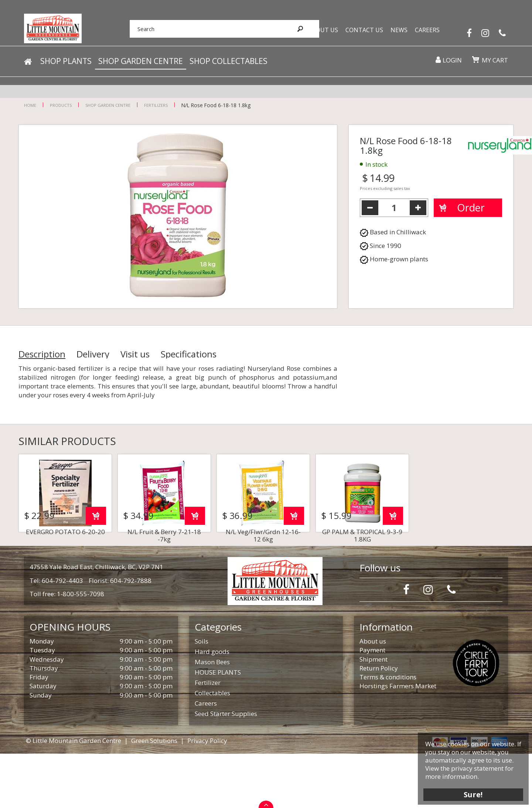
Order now (96, 570)
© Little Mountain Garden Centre (74, 795)
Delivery (93, 354)
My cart (493, 66)
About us (373, 695)
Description (42, 354)
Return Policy (379, 722)
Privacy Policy (207, 795)
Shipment (374, 714)
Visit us (135, 354)
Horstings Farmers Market (398, 740)
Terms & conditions (388, 731)
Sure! (469, 790)
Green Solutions (154, 795)
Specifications (189, 354)
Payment (372, 704)
